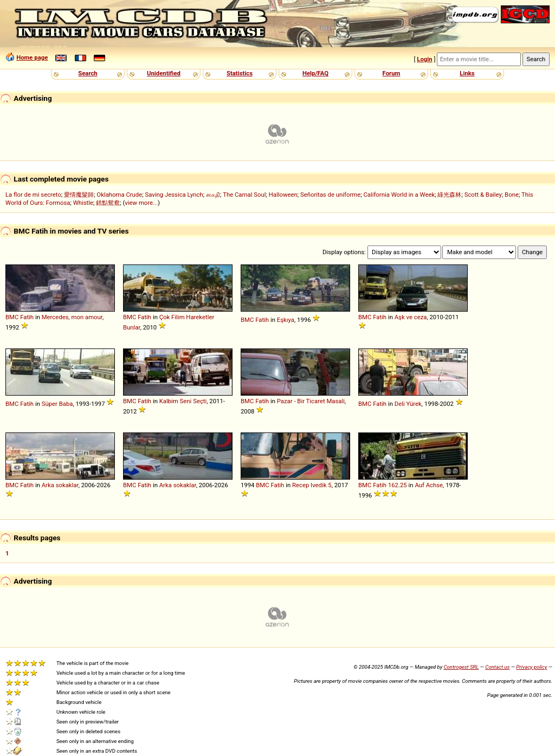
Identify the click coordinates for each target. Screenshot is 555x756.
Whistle (83, 203)
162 (393, 485)
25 (404, 485)
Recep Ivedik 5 (312, 485)
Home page (32, 57)
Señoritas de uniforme (330, 195)
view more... (141, 203)
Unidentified (164, 73)
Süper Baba (57, 404)
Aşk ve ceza (411, 317)
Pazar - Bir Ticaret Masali (311, 401)
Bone (512, 195)
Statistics (240, 73)
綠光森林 (449, 195)
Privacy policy (531, 667)
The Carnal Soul (244, 195)
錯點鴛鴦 (108, 203)
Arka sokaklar (60, 485)
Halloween (283, 195)
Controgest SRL (461, 667)
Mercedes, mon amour (72, 317)
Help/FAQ (315, 73)
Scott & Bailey (483, 195)
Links (467, 73)
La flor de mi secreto (33, 195)
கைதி (213, 195)
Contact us (497, 667)
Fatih (27, 317)
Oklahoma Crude (119, 195)
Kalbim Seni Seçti (183, 401)
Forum (392, 73)
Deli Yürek (408, 404)
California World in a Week (399, 195)
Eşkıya (286, 320)
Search (88, 73)
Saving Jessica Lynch (174, 195)
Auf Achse (429, 485)
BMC (12, 317)
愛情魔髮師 (79, 195)
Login (424, 59)
